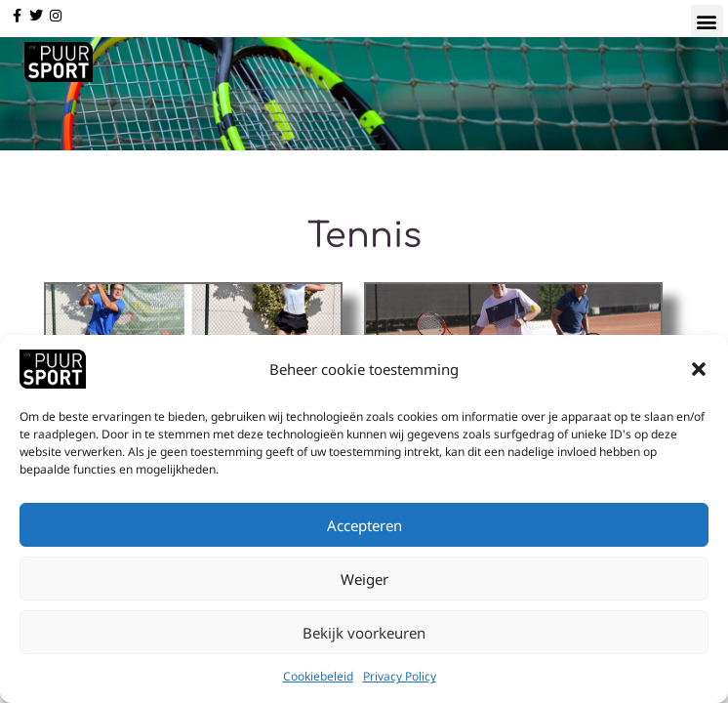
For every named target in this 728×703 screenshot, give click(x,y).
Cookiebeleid (318, 681)
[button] (699, 374)
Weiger (364, 583)
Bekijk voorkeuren (364, 637)
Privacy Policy (400, 681)
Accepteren (364, 529)
